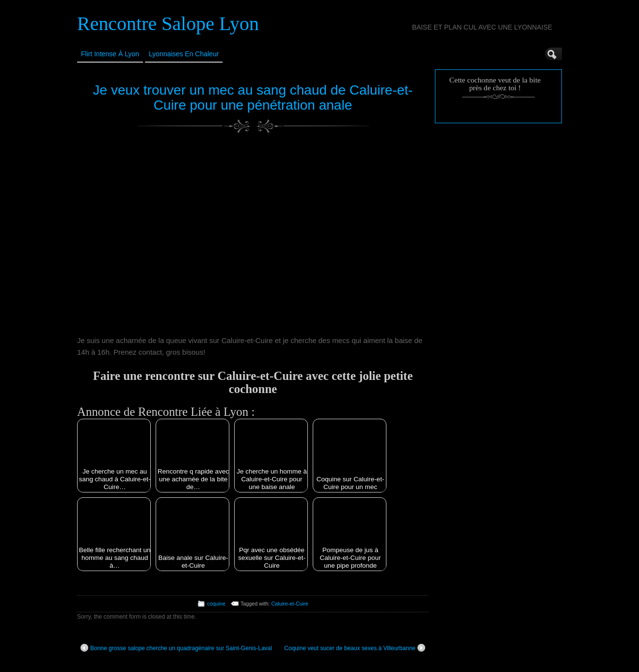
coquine (216, 604)
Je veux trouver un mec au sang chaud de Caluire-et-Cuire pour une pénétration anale (253, 98)
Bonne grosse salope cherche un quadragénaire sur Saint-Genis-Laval (176, 648)
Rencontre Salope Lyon (168, 24)
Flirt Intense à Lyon (110, 54)
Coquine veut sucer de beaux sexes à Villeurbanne (355, 648)
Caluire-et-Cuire (290, 604)
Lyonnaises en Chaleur (184, 54)
